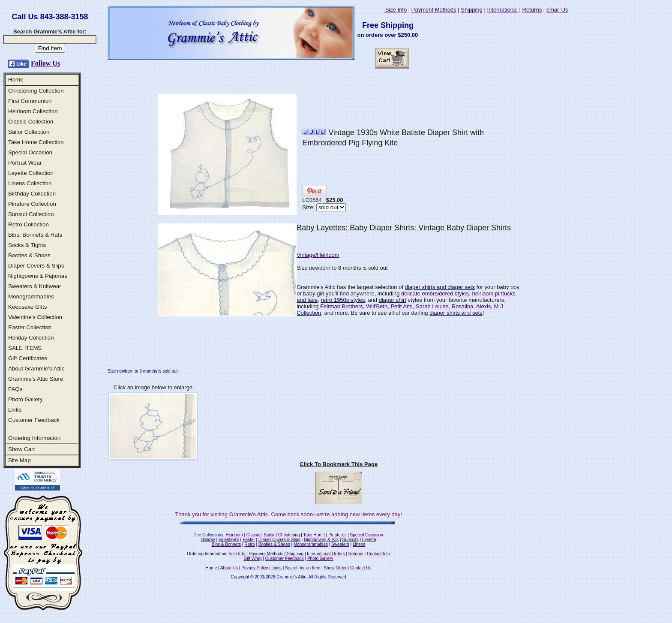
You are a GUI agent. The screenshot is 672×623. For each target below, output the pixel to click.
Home (16, 80)
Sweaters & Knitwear (35, 286)
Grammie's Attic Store (36, 379)
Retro (249, 544)
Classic (253, 535)
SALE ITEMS (25, 348)
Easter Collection (30, 327)
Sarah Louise (432, 306)
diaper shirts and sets (456, 313)
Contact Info (378, 554)
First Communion (30, 101)
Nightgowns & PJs (321, 540)
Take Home (314, 535)
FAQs (15, 389)
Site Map (19, 460)
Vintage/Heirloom (318, 255)
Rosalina (463, 306)
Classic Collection (31, 122)
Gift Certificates (28, 358)
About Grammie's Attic (36, 369)
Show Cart (21, 449)
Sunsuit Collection (31, 214)
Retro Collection (28, 224)
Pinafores (337, 535)
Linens (359, 544)
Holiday (208, 540)
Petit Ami (401, 306)
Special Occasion (30, 152)
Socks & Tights (27, 245)
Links (15, 410)
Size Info (395, 10)
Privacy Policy (255, 568)
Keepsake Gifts (27, 307)
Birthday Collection (32, 194)
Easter (249, 540)
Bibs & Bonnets (226, 544)
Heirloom (234, 535)
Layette (369, 540)
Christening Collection (36, 91)
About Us (229, 568)
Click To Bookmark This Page (339, 464)
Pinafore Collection (32, 204)
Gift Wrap (253, 558)
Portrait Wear (25, 163)
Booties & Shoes (29, 255)
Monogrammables (31, 296)
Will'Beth (377, 306)
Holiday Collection (31, 338)
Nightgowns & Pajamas (38, 276)
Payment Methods (434, 10)
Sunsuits (350, 540)
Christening (289, 535)
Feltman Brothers (342, 306)
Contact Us (361, 568)
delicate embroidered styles (435, 293)
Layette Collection (31, 173)
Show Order (335, 568)
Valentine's (229, 540)
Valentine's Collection (35, 317)
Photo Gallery (25, 399)
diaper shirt (393, 300)
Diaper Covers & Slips (36, 266)
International (502, 10)
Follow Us (45, 63)
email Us (557, 10)
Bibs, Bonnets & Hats (35, 235)
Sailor (269, 535)
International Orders (326, 554)
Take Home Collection (36, 142)
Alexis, (484, 306)
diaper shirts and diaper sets (440, 287)
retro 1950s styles (343, 300)
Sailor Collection (29, 132)
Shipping (472, 10)
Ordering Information (34, 438)
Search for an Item (303, 568)
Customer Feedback (34, 420)
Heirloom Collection (33, 111)
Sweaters (340, 544)
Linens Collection (30, 183)
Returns (532, 10)
